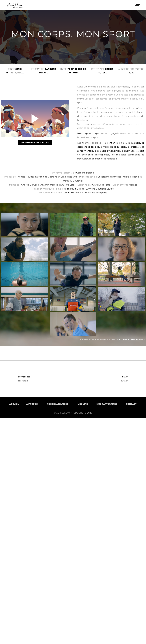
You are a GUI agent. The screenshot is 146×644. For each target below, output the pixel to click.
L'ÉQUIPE (83, 404)
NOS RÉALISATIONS (58, 404)
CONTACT (131, 404)
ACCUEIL (14, 404)
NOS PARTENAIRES (107, 404)
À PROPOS (32, 404)
